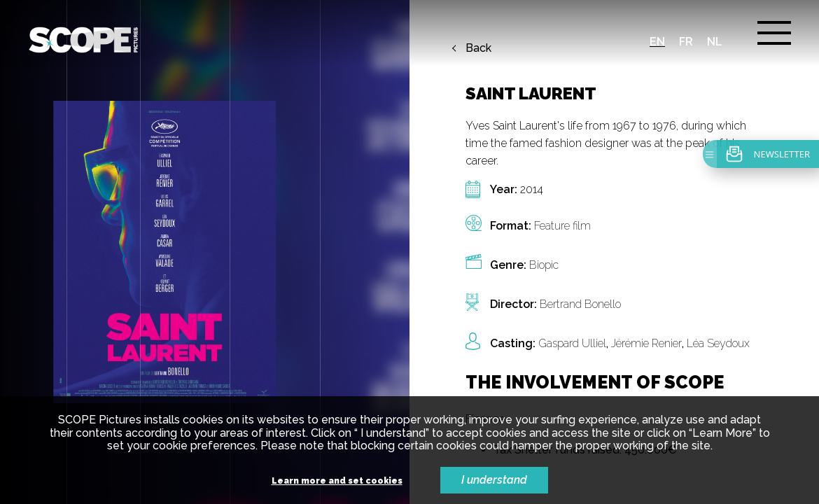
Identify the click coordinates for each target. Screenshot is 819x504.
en (657, 42)
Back (478, 48)
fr (686, 42)
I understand (494, 480)
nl (715, 42)
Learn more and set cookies (337, 481)
